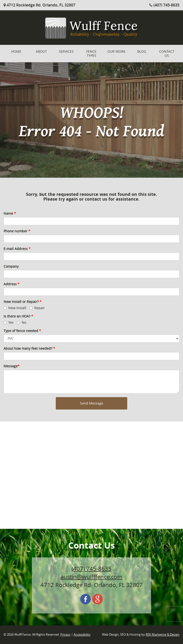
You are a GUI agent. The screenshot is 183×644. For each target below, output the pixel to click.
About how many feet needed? (29, 348)
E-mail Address (17, 249)
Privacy (65, 635)
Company (11, 266)
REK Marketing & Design (163, 635)
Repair (37, 308)
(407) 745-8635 (164, 5)
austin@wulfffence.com (91, 577)
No (22, 322)
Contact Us (167, 53)
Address (12, 284)
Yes (9, 322)
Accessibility (82, 635)
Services (66, 51)
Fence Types (91, 53)
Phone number (17, 231)
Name (10, 213)
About (41, 51)
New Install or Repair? (23, 302)
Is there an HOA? (18, 316)
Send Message (92, 403)
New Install (15, 308)
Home (16, 51)
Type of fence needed (22, 331)
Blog (142, 51)
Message (12, 366)
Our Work (117, 51)
